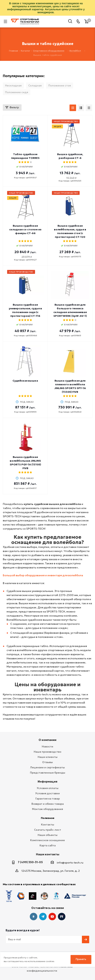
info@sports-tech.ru (70, 863)
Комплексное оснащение (47, 840)
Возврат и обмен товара (48, 804)
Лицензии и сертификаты (47, 767)
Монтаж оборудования (47, 809)
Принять (81, 959)
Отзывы (47, 762)
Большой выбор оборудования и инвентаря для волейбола (43, 575)
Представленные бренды (48, 773)
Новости (47, 746)
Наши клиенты (48, 757)
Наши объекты (48, 835)
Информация (47, 781)
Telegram (43, 917)
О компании (47, 740)
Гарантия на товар (48, 799)
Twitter (62, 917)
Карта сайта (48, 845)
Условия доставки (47, 793)
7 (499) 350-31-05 (30, 862)
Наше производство (47, 752)
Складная (35, 85)
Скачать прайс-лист (48, 830)
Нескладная (13, 85)
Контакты (48, 825)
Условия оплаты (48, 788)
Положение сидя (17, 92)
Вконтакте (34, 917)
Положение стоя (60, 85)
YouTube (52, 917)
